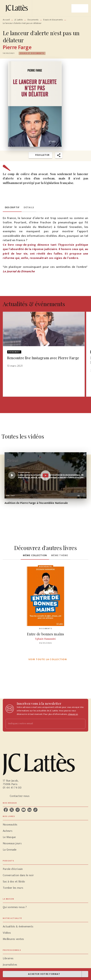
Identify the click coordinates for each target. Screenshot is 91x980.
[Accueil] (17, 8)
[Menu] (80, 8)
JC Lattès (19, 20)
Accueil (6, 20)
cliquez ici (73, 714)
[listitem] (6, 810)
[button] (32, 53)
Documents (33, 20)
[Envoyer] (81, 724)
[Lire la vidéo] (45, 475)
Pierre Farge (17, 47)
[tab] (12, 208)
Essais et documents (53, 20)
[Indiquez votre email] (41, 724)
